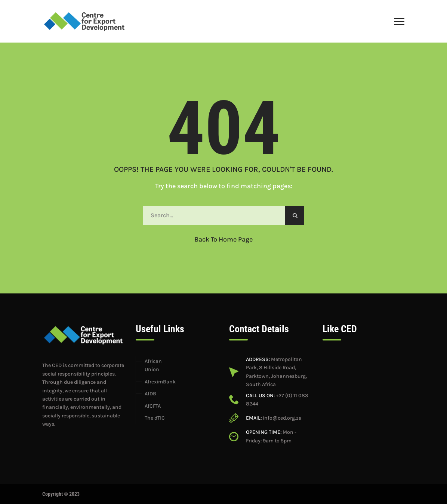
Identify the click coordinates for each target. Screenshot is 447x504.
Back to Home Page (223, 239)
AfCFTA (153, 406)
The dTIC (155, 418)
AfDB (150, 394)
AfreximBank (160, 382)
